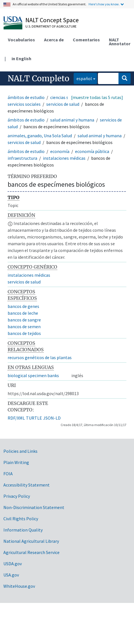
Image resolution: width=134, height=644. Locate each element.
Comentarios (86, 40)
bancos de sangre (24, 320)
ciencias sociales (66, 97)
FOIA (8, 474)
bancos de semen (24, 326)
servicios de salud (63, 104)
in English (21, 58)
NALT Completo (39, 78)
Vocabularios (21, 40)
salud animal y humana (72, 120)
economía (60, 151)
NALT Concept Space (52, 20)
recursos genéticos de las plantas (40, 357)
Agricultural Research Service (31, 552)
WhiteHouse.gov (19, 586)
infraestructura (22, 158)
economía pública (92, 151)
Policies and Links (20, 451)
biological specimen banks (33, 375)
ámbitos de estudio (26, 97)
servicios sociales (24, 104)
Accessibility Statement (27, 485)
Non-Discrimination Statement (34, 507)
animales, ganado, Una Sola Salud (40, 136)
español (83, 78)
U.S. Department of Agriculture (51, 26)
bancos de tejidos (24, 333)
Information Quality (23, 530)
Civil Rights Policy (21, 519)
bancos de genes (23, 306)
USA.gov (11, 575)
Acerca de (54, 40)
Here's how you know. (104, 4)
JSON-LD (52, 418)
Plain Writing (16, 462)
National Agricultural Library (31, 541)
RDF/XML (16, 418)
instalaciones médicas (64, 158)
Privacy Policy (17, 496)
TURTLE (34, 418)
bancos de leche (23, 313)
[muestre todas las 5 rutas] (97, 97)
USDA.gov (13, 564)
